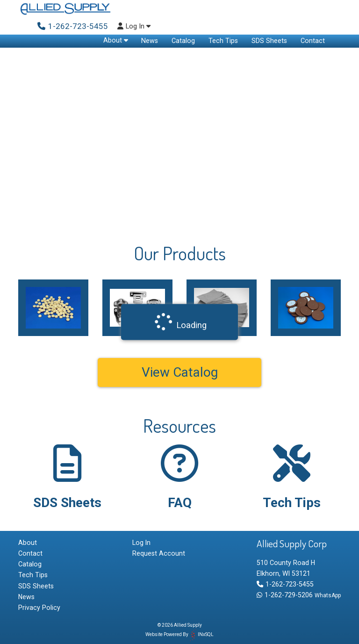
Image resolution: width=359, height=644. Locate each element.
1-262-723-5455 (285, 584)
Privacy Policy (39, 608)
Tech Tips (223, 41)
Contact (313, 41)
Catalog (183, 41)
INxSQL (206, 634)
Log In (134, 26)
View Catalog (180, 372)
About (116, 40)
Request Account (159, 553)
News (150, 41)
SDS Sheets (269, 41)
